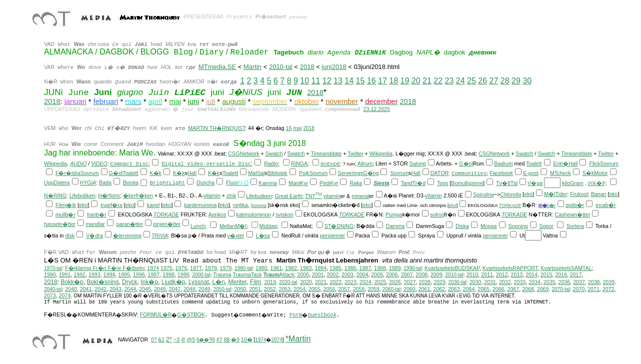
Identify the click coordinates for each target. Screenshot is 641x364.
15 (360, 81)
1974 (153, 268)
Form (296, 315)
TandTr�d (413, 183)
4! (183, 340)
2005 (377, 274)
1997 (154, 274)
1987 (365, 268)
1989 (395, 268)
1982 (291, 268)
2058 (359, 289)
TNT (313, 196)
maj (297, 128)
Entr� (561, 163)
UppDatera (57, 182)
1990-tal (412, 268)
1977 (196, 268)
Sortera (575, 226)
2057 (344, 289)
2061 (424, 289)
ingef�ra (111, 205)
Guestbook (322, 315)
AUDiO (78, 163)
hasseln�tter (60, 224)
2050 (240, 289)
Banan (599, 194)
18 (393, 81)
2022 (335, 282)
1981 (276, 268)
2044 (130, 289)
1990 (50, 274)
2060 (409, 289)
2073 (50, 295)
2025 (380, 282)
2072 (608, 289)
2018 (307, 67)
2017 (576, 274)
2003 (347, 274)
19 (405, 81)
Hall (573, 163)
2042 (100, 289)
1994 (109, 274)
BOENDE (330, 164)
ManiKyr (298, 183)
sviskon (284, 214)
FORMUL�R (156, 314)
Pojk (304, 173)
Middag (268, 226)
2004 (362, 274)
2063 (454, 289)
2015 (546, 274)
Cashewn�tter (573, 214)
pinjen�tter (167, 224)
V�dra (94, 235)
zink (231, 195)
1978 (211, 268)
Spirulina (483, 194)
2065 (483, 289)
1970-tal (53, 268)
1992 (79, 274)
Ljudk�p (173, 282)
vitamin (212, 195)
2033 (520, 282)
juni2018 (334, 67)
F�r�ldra (68, 173)
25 (471, 81)
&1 (161, 339)
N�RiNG (55, 195)
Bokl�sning (102, 282)
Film (256, 282)
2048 (189, 289)
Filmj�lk (66, 205)
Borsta (131, 182)
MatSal (256, 173)
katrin (242, 214)
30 (527, 81)
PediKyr (329, 183)
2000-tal (201, 275)
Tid (514, 183)
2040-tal (53, 289)
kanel (153, 205)
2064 (469, 289)
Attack (279, 274)
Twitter (355, 153)
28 (505, 81)
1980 (261, 268)
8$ (226, 339)
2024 (365, 282)
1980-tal (243, 268)
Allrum (365, 163)
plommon (260, 214)
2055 (314, 289)
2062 (439, 289)
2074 (65, 295)
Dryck (130, 282)
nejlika (240, 205)
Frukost (579, 194)
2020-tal (288, 282)
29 (516, 81)
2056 (329, 289)
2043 (115, 289)
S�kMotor (595, 173)
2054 (299, 289)
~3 (176, 339)
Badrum (503, 163)
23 (449, 81)
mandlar (95, 224)
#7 (219, 339)
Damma (395, 226)
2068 (528, 289)
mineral (360, 196)
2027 (410, 282)
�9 (235, 339)
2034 (534, 282)
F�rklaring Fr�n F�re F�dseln (104, 268)
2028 (424, 282)
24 (460, 81)
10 (304, 81)
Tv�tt (503, 183)
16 (371, 81)
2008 (421, 274)
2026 (395, 282)
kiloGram (573, 183)
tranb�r (97, 214)
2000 (303, 274)
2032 (505, 282)
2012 (502, 274)
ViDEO (99, 163)
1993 (94, 274)
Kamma (268, 183)
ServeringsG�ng (358, 173)
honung (259, 205)
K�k (155, 173)
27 (494, 81)
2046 (160, 289)
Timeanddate (326, 153)
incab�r (605, 205)
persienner (332, 235)
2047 (175, 289)
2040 (71, 289)
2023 (350, 282)
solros (437, 214)
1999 (183, 274)
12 (327, 81)
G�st (466, 163)
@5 (191, 339)
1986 (350, 268)
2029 (439, 282)
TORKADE (510, 205)
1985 (335, 268)
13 (338, 81)
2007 (407, 274)
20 (416, 81)
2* (169, 339)
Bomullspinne (467, 183)
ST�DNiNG (339, 226)
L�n (219, 282)
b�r (551, 205)
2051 (255, 289)
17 (382, 81)
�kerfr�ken (138, 195)
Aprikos (217, 214)
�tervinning (127, 235)
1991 (65, 274)
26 (482, 81)
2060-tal (391, 289)
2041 (86, 289)
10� (247, 339)
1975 (166, 268)
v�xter (236, 235)
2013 (517, 274)
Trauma (222, 274)
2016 (561, 274)
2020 (306, 282)
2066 (498, 289)
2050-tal (222, 289)
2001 (318, 274)
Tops (443, 183)
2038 (594, 282)
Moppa (489, 226)
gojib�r (575, 205)
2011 (487, 274)
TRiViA (160, 235)
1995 (124, 274)
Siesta (381, 183)
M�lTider (555, 194)
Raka (356, 183)
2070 (578, 289)
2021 (321, 282)
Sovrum (609, 163)
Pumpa (394, 214)
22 (438, 81)
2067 (513, 289)
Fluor (232, 182)
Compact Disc (129, 164)
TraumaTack (247, 274)
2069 (543, 289)
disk (70, 235)
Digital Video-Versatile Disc (206, 164)
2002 (332, 274)
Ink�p (149, 282)
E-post (531, 173)
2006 (392, 274)
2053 (284, 289)
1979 (226, 268)
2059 (373, 289)
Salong (418, 163)
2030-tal (457, 282)
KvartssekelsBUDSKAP (452, 268)
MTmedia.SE (217, 67)
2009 (436, 274)
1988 (380, 268)
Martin (252, 67)
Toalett (534, 163)
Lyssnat (199, 282)
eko (528, 194)
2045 (145, 289)
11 (316, 81)
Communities (469, 173)
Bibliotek (277, 173)
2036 (564, 282)
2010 (472, 274)
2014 (531, 274)
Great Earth (288, 196)
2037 (579, 282)
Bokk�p (72, 282)
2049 (204, 289)
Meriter (238, 282)
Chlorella (510, 194)
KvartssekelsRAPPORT (510, 268)
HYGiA (88, 182)
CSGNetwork (243, 153)
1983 (306, 268)
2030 (475, 282)
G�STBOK (191, 314)
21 (427, 81)
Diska (462, 226)
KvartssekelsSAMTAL (566, 268)
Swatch (274, 153)
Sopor (546, 226)
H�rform (109, 195)
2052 (270, 289)
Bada (105, 182)
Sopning (518, 226)
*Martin (298, 339)
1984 (320, 268)
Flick (594, 163)
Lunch (198, 226)
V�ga (535, 183)
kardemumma (200, 205)
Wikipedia (381, 153)
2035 (549, 282)
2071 (593, 289)
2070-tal (560, 289)
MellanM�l (233, 226)
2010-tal (281, 67)
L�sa (263, 235)
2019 (270, 282)
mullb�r (65, 214)
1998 (168, 274)
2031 (490, 282)
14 (349, 81)
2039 (608, 282)
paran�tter (130, 224)
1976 (181, 268)
